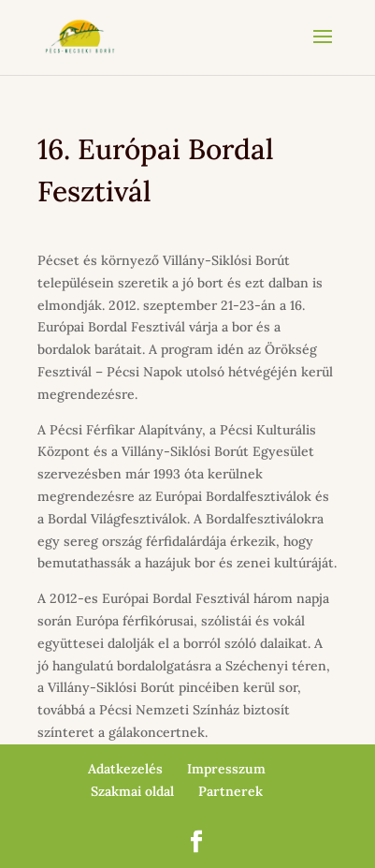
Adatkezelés (125, 769)
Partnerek (231, 791)
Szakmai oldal (132, 791)
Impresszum (226, 769)
